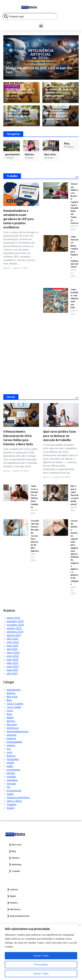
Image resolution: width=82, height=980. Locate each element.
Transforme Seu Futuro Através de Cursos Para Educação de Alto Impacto (35, 536)
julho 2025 (12, 639)
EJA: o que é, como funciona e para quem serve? (75, 495)
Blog (9, 63)
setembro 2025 (15, 632)
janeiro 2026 (13, 618)
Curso (10, 422)
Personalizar (41, 965)
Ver (77, 177)
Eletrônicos (14, 909)
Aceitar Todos (41, 973)
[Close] (80, 925)
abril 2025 (12, 649)
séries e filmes (14, 801)
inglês (10, 766)
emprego (12, 735)
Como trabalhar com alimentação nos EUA (74, 298)
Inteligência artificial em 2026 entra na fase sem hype (38, 70)
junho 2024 (13, 656)
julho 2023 (12, 663)
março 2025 (13, 653)
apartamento (14, 690)
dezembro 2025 (15, 621)
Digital (11, 896)
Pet (8, 787)
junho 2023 (13, 666)
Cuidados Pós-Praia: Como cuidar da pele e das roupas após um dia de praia (20, 115)
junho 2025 (13, 642)
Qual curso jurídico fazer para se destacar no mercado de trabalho (60, 436)
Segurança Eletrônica (18, 797)
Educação (12, 724)
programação (14, 791)
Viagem (11, 808)
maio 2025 (12, 646)
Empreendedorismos (18, 731)
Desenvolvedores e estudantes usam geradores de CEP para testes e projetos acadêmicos (19, 219)
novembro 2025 (15, 625)
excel (9, 752)
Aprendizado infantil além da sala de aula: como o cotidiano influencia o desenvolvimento (59, 91)
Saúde (10, 794)
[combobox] (30, 16)
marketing (12, 780)
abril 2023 (12, 673)
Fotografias (13, 759)
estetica (11, 745)
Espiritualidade (14, 742)
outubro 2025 (14, 628)
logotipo (11, 777)
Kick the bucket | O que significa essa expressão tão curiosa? (19, 93)
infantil (10, 763)
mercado (11, 784)
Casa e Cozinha (15, 704)
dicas (9, 714)
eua (9, 749)
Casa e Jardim (14, 707)
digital (10, 717)
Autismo (11, 693)
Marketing (15, 865)
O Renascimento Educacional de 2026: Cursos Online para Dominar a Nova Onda (57, 115)
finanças (11, 756)
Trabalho (12, 176)
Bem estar (12, 697)
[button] (41, 26)
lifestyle (11, 773)
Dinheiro (14, 858)
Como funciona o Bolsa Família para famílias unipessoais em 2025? (75, 252)
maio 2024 (12, 660)
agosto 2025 (14, 635)
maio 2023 (12, 670)
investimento (14, 770)
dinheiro (11, 721)
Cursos (11, 397)
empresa (11, 738)
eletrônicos (13, 728)
